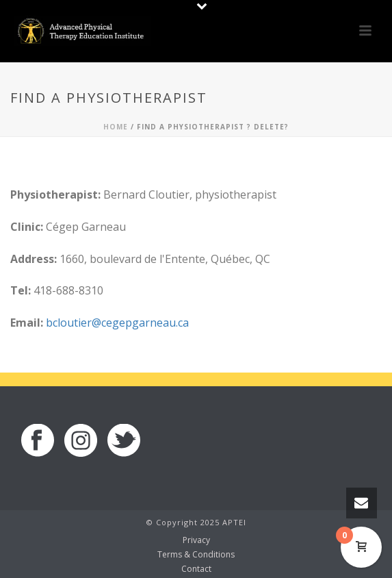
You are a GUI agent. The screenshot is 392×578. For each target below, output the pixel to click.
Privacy (196, 540)
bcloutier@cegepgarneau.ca (117, 323)
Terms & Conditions (196, 555)
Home (116, 127)
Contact (196, 569)
